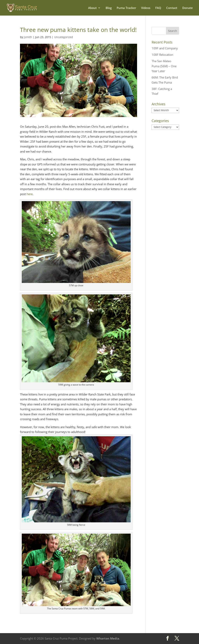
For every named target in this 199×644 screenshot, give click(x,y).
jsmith (28, 37)
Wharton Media (108, 638)
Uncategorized (64, 37)
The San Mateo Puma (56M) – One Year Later (164, 66)
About (92, 8)
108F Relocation (162, 55)
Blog (109, 8)
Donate (188, 8)
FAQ (158, 8)
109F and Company (165, 48)
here (30, 194)
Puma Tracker (126, 8)
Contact (172, 8)
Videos (146, 8)
